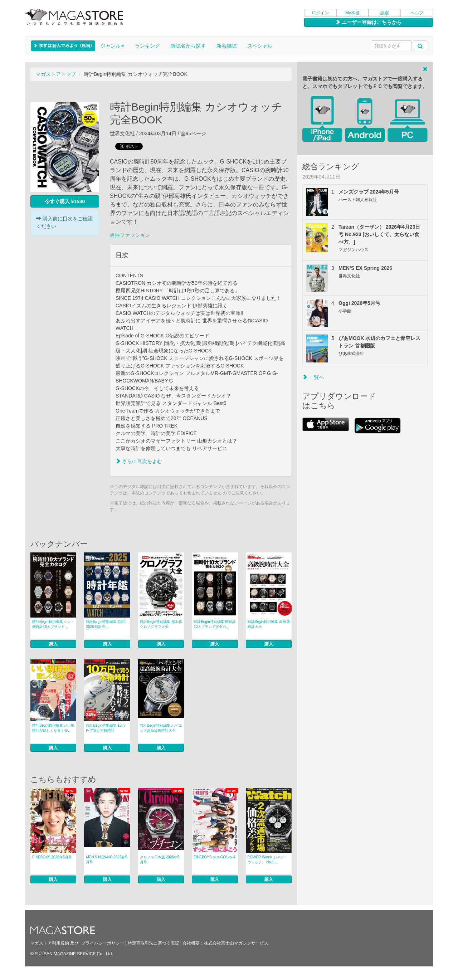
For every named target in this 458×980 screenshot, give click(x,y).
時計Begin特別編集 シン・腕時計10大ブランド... (53, 624)
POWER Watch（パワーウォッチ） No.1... (267, 860)
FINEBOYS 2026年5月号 (52, 857)
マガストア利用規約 (50, 943)
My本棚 (352, 13)
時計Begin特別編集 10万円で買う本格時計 (105, 728)
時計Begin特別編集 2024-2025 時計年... (106, 624)
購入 (53, 644)
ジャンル (112, 46)
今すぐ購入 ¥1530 (65, 201)
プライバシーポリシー (103, 943)
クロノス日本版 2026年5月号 (160, 860)
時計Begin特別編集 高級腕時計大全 (269, 624)
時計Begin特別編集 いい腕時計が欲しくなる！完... (53, 728)
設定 (385, 13)
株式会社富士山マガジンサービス (236, 943)
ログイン (320, 13)
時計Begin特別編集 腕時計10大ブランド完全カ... (215, 624)
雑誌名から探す (188, 46)
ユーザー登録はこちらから (369, 22)
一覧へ (313, 377)
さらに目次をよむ (139, 461)
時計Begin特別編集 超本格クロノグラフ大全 (161, 624)
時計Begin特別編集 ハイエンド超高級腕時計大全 (161, 728)
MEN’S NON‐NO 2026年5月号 (106, 860)
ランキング (147, 46)
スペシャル (260, 46)
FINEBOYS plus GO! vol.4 (215, 857)
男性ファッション (130, 235)
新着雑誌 (226, 46)
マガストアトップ (56, 74)
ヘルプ (417, 13)
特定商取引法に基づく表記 (154, 943)
